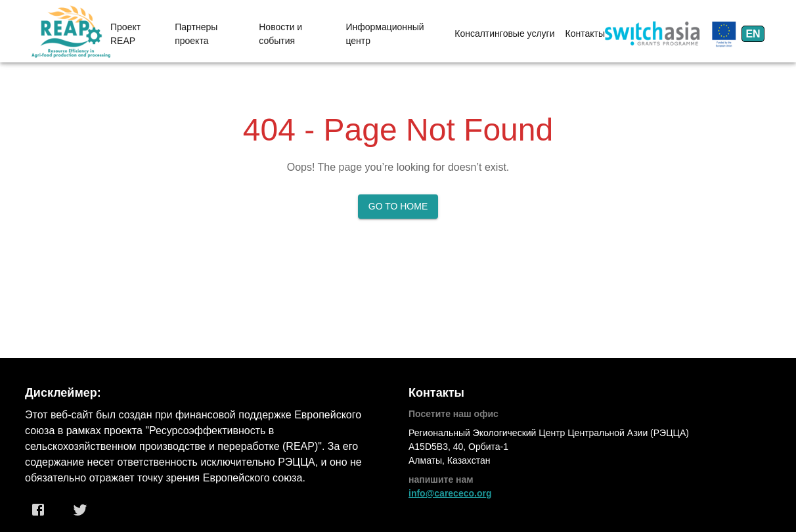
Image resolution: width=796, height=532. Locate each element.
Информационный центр (385, 34)
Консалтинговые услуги (504, 33)
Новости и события (280, 34)
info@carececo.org (450, 493)
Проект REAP (125, 34)
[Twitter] (80, 510)
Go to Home (398, 206)
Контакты (585, 33)
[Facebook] (38, 510)
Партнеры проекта (196, 34)
